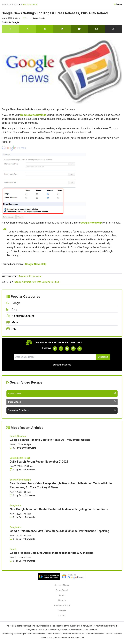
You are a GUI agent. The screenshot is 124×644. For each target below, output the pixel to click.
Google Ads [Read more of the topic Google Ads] (16, 505)
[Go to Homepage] (20, 4)
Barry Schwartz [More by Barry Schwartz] (28, 448)
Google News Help (91, 223)
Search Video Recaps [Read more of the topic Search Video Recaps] (20, 480)
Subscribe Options (62, 365)
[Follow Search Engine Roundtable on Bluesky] (67, 349)
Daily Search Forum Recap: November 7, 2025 (39, 462)
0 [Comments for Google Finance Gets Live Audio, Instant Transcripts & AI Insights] (12, 561)
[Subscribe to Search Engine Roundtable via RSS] (80, 349)
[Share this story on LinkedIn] (62, 29)
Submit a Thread (62, 585)
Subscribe (103, 357)
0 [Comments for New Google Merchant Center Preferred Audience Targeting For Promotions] (12, 517)
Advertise (62, 610)
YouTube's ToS (77, 638)
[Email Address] (55, 357)
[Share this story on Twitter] (28, 29)
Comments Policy (62, 605)
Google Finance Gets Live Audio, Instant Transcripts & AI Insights (52, 553)
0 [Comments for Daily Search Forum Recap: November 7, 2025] (12, 470)
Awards (62, 595)
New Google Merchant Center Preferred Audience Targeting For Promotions (59, 509)
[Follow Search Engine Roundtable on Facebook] (55, 349)
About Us (62, 600)
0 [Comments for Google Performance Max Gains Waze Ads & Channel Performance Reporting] (12, 539)
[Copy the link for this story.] (114, 29)
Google (15, 22)
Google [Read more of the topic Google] (13, 549)
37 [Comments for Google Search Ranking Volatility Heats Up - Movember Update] (13, 448)
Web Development (72, 630)
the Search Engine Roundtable (33, 626)
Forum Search (62, 590)
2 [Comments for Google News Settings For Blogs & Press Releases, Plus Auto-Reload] (25, 18)
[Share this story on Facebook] (10, 29)
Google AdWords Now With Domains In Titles (37, 282)
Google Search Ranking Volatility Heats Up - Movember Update (50, 440)
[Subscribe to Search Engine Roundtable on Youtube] (73, 349)
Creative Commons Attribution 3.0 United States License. (79, 634)
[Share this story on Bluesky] (79, 29)
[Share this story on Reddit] (45, 29)
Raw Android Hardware (30, 276)
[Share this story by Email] (96, 29)
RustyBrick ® (53, 630)
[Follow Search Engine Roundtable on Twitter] (61, 349)
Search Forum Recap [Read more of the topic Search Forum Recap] (20, 458)
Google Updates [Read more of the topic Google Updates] (18, 436)
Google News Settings (33, 115)
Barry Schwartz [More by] (39, 18)
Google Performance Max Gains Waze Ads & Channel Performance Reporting (60, 531)
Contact (62, 615)
